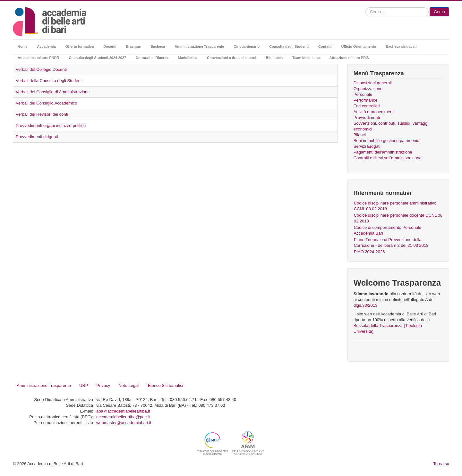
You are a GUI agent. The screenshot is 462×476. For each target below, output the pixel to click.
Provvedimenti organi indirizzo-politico (51, 125)
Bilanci (360, 135)
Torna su (441, 464)
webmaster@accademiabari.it (124, 423)
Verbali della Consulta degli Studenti (49, 81)
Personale (363, 94)
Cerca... (365, 8)
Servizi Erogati (367, 146)
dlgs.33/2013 (365, 305)
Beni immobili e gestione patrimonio (386, 141)
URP (84, 385)
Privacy (103, 385)
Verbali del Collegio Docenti (41, 69)
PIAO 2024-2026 (369, 252)
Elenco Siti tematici (166, 385)
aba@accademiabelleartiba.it (123, 411)
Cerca (439, 12)
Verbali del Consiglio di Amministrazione (53, 92)
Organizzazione (368, 89)
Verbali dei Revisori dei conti (42, 114)
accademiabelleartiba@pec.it (123, 417)
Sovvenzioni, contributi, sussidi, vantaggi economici (391, 126)
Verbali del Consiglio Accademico (47, 103)
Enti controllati (367, 106)
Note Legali (129, 385)
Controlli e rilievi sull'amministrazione (388, 158)
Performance (365, 100)
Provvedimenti (367, 117)
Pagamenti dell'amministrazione (383, 152)
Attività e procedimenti (374, 112)
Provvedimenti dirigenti (37, 137)
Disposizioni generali (373, 83)
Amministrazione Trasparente (44, 385)
